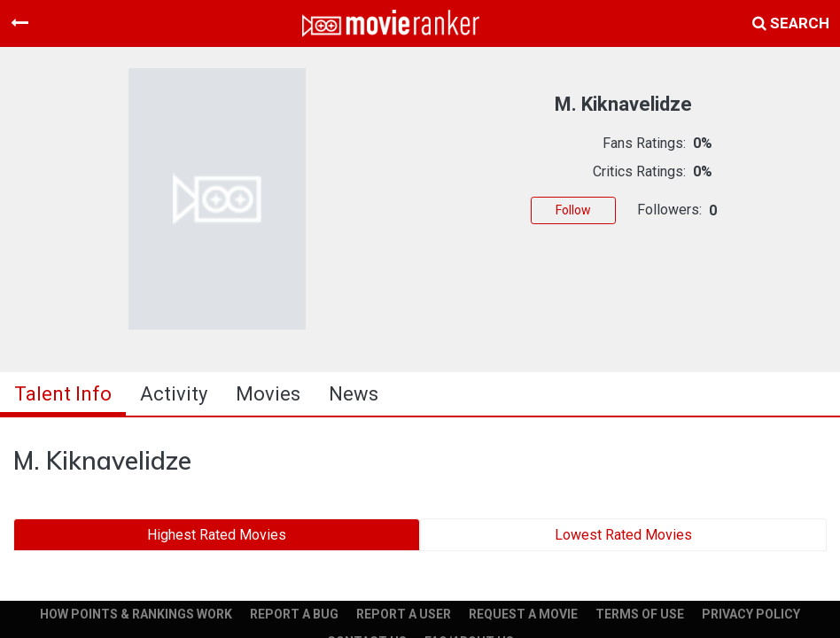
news (354, 394)
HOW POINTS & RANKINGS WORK (136, 614)
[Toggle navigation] (19, 23)
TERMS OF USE (640, 614)
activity (174, 394)
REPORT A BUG (294, 614)
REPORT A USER (404, 614)
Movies (268, 394)
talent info (63, 394)
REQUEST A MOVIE (523, 614)
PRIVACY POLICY (751, 614)
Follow (573, 210)
